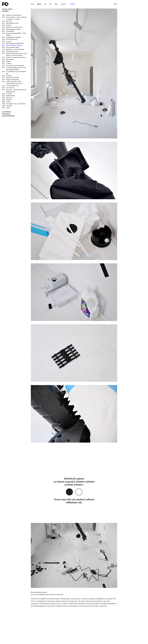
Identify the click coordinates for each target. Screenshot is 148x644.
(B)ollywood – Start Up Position (13, 49)
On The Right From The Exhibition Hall (14, 72)
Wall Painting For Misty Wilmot (13, 43)
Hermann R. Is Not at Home (12, 27)
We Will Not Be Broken (11, 78)
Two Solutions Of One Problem (13, 66)
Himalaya (7, 100)
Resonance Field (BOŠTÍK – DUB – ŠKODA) (14, 34)
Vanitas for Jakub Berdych (12, 15)
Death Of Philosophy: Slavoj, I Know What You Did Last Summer (15, 54)
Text (50, 4)
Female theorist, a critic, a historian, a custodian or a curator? (14, 18)
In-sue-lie (7, 41)
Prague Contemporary (10, 80)
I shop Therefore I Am (10, 86)
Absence (7, 25)
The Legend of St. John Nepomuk (14, 104)
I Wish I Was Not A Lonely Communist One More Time (12, 83)
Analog (6, 102)
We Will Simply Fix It (10, 39)
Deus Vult (7, 21)
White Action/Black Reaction (12, 45)
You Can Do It (8, 88)
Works (39, 4)
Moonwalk (7, 98)
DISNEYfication (9, 96)
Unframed (7, 106)
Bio (45, 4)
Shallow (6, 62)
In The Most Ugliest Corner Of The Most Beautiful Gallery (14, 68)
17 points (7, 64)
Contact (63, 4)
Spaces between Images (11, 29)
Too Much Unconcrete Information (14, 57)
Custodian (7, 76)
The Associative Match (11, 47)
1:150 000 (7, 94)
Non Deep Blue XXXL (10, 23)
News (56, 4)
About (33, 4)
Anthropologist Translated (11, 37)
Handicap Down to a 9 (10, 51)
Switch (6, 108)
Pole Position (8, 59)
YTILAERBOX (8, 31)
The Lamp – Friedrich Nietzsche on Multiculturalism (14, 91)
